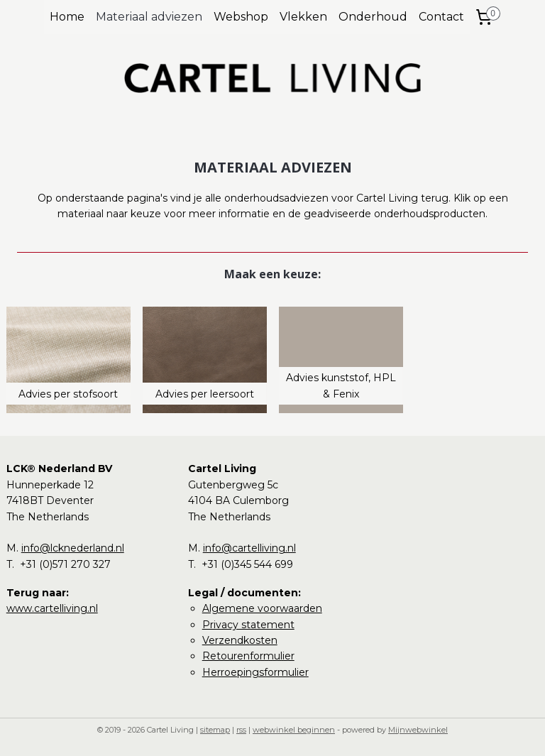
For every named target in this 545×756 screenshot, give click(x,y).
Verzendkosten (240, 640)
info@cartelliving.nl (249, 548)
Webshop (241, 17)
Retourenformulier (248, 656)
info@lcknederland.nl (73, 548)
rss (241, 730)
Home (67, 17)
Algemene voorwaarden (262, 608)
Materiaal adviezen (149, 17)
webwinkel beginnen (294, 730)
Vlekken (303, 17)
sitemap (215, 730)
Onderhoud (373, 17)
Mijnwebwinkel (418, 730)
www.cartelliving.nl (52, 608)
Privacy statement (248, 625)
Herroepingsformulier (255, 672)
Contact (441, 17)
